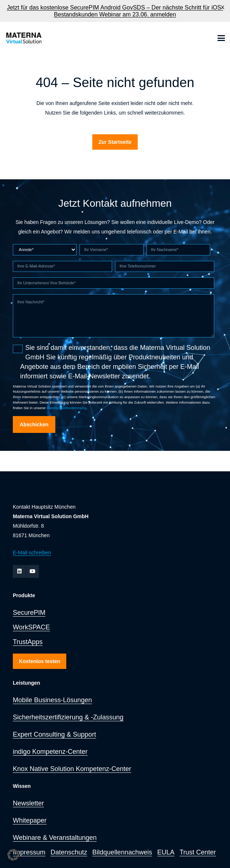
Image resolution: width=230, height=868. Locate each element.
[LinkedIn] (19, 571)
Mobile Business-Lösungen (52, 700)
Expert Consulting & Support (54, 734)
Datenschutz (69, 852)
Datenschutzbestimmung (67, 408)
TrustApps (28, 642)
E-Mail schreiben (32, 553)
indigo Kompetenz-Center (50, 752)
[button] (221, 38)
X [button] (222, 7)
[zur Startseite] (23, 38)
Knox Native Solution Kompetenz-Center (72, 769)
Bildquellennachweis (122, 852)
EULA (166, 852)
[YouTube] (32, 571)
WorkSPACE (31, 627)
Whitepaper (30, 820)
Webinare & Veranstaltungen (55, 838)
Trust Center (198, 852)
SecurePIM (29, 613)
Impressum (29, 852)
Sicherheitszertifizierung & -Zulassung (68, 717)
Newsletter (28, 803)
